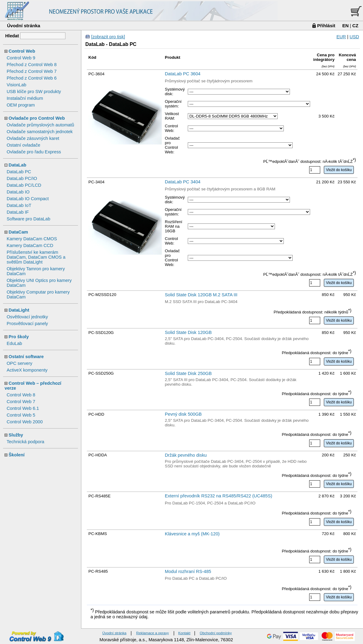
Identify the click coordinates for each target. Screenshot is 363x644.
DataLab (17, 165)
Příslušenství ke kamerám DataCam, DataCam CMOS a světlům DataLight (36, 257)
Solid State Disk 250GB (188, 373)
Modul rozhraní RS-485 (188, 571)
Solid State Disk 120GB (188, 332)
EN (345, 26)
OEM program (21, 105)
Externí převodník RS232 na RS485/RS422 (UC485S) (219, 496)
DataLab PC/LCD (24, 185)
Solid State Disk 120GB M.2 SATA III (201, 295)
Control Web (22, 51)
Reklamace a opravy (152, 633)
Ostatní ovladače (24, 145)
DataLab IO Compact (28, 199)
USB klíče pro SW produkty (34, 92)
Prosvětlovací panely (27, 324)
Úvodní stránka (24, 26)
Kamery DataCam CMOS (32, 239)
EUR (341, 37)
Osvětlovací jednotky (27, 317)
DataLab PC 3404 (183, 182)
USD (354, 37)
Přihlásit (326, 26)
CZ (355, 26)
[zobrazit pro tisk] (108, 37)
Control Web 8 (21, 395)
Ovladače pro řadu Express (34, 152)
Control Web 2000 (25, 422)
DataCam (18, 232)
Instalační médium (25, 98)
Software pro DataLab (29, 219)
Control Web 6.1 (23, 408)
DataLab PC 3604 (183, 74)
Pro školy (19, 337)
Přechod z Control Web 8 (32, 65)
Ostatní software (26, 357)
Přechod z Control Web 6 (32, 78)
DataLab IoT (19, 205)
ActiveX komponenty (27, 370)
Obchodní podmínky (216, 633)
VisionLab (17, 85)
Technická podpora (26, 442)
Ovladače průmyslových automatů (41, 125)
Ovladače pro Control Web (37, 118)
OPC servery (20, 363)
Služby (16, 435)
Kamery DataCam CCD (30, 245)
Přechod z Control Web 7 (32, 71)
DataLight (19, 310)
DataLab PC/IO (22, 178)
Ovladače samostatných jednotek (40, 132)
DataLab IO (18, 192)
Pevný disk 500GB (183, 414)
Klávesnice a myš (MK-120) (192, 534)
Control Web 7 (21, 402)
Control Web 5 (21, 415)
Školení (17, 455)
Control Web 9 (21, 58)
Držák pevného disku (186, 455)
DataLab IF (18, 212)
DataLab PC (19, 172)
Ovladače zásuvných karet (33, 138)
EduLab (15, 343)
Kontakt (184, 633)
